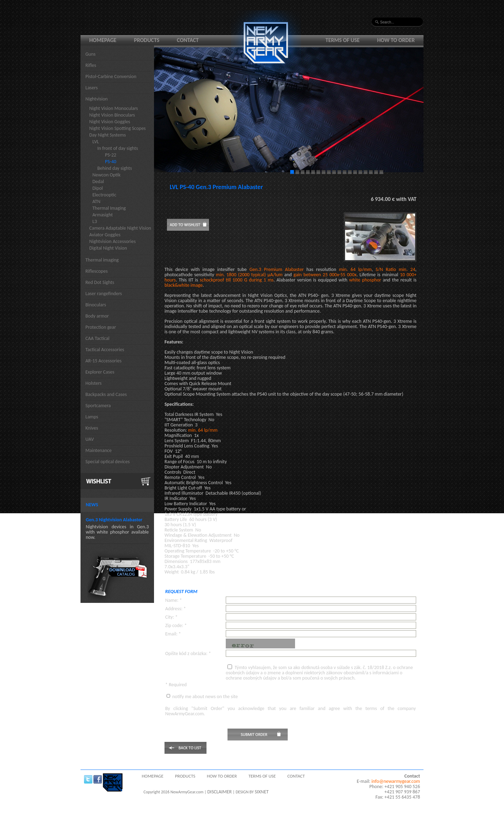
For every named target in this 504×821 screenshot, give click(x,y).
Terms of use (343, 40)
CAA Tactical (97, 338)
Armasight (103, 215)
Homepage (103, 40)
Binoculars (96, 305)
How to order (396, 40)
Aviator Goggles (105, 235)
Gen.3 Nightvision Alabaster (114, 520)
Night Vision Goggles (110, 122)
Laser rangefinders (104, 294)
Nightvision (97, 99)
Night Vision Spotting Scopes (117, 128)
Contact (188, 40)
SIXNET (262, 792)
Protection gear (101, 327)
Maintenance (99, 450)
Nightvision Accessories (113, 241)
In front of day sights (118, 148)
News (92, 505)
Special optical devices (108, 462)
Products (147, 40)
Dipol (98, 188)
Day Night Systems (107, 135)
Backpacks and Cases (106, 394)
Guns (90, 54)
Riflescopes (97, 271)
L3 (95, 221)
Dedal (98, 182)
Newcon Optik (106, 175)
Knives (92, 428)
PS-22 (111, 155)
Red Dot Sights (100, 282)
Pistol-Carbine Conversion (111, 76)
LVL (96, 142)
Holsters (93, 383)
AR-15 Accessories (103, 361)
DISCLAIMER (219, 792)
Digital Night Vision (108, 248)
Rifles (91, 65)
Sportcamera (98, 406)
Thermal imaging (102, 260)
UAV (90, 439)
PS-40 (111, 162)
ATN (96, 201)
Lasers (92, 88)
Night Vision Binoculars (112, 115)
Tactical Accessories (105, 350)
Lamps (92, 417)
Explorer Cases (100, 372)
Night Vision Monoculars (114, 108)
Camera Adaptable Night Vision (120, 228)
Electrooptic (104, 195)
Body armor (97, 316)
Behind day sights (115, 168)
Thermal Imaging (109, 208)
